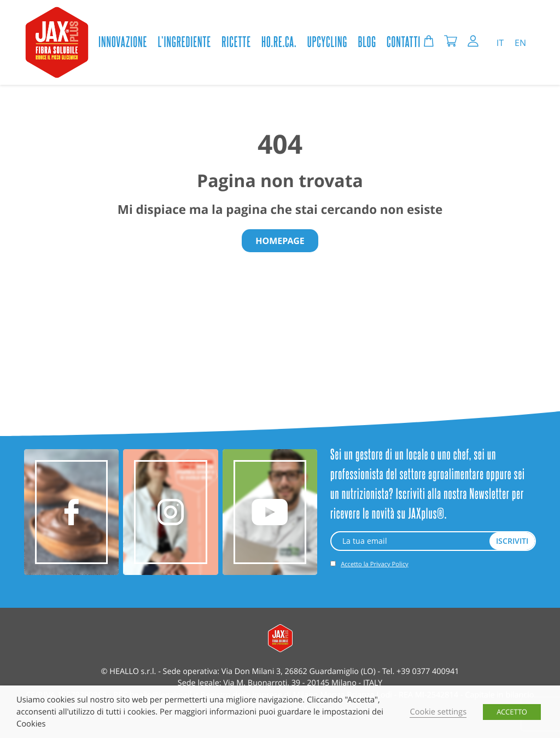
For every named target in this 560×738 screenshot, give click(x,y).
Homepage (280, 241)
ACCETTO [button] (512, 712)
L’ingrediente (185, 41)
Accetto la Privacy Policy (374, 564)
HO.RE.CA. (279, 41)
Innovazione (123, 41)
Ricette (236, 41)
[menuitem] (500, 42)
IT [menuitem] (500, 43)
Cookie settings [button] (438, 712)
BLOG (367, 41)
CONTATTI (404, 41)
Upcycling (327, 41)
